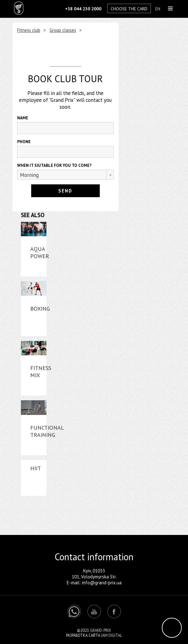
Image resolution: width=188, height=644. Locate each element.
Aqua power (40, 252)
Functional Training (47, 431)
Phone (24, 142)
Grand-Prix (101, 630)
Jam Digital (111, 635)
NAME (23, 118)
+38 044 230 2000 (83, 9)
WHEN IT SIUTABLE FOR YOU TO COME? (54, 165)
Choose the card (129, 9)
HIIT (36, 468)
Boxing (40, 309)
